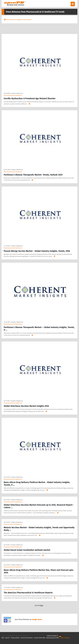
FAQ (3, 638)
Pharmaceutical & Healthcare (13, 95)
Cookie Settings (65, 638)
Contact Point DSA (39, 638)
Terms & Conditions (27, 638)
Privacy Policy (15, 638)
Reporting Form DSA (52, 638)
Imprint (7, 638)
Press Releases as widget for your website (19, 20)
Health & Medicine (17, 93)
